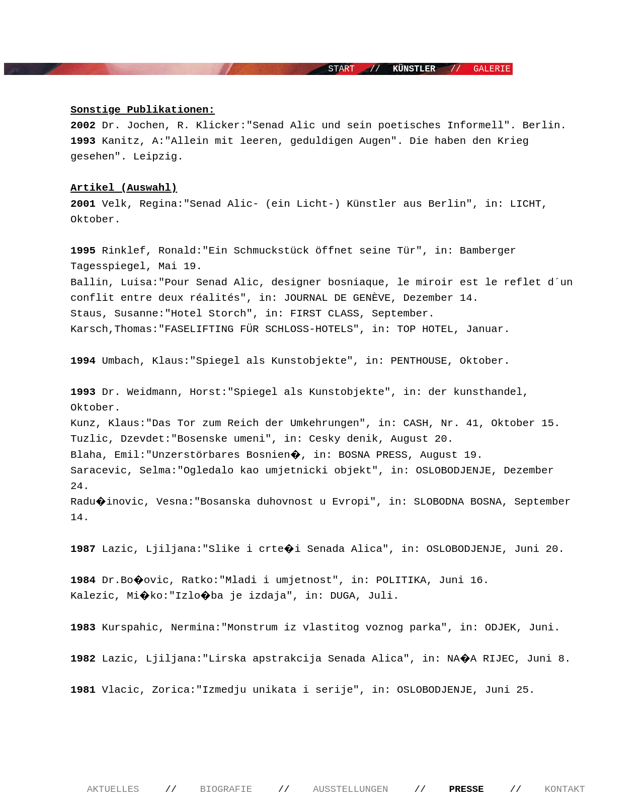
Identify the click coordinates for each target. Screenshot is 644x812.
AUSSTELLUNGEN (353, 789)
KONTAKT (565, 789)
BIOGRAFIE (229, 789)
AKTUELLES (116, 789)
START (344, 69)
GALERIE (492, 69)
